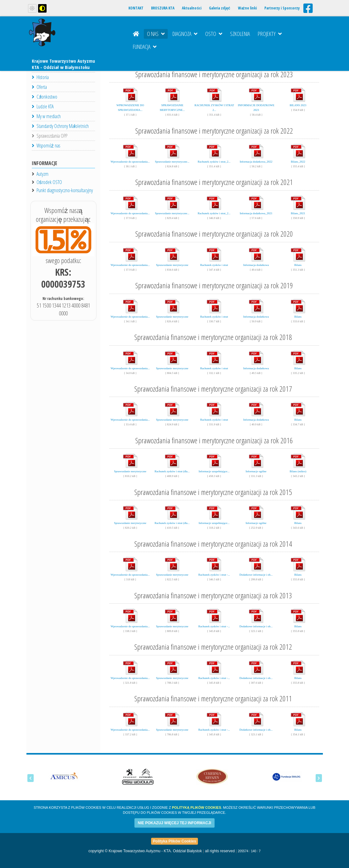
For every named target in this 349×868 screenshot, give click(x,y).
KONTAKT (136, 8)
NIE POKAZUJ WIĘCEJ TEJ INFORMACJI (174, 823)
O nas (156, 34)
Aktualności (192, 8)
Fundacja (145, 47)
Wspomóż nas (46, 146)
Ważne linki (247, 8)
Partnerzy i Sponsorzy (282, 8)
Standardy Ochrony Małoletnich (60, 126)
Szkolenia (240, 34)
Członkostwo (45, 97)
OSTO (214, 34)
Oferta (39, 87)
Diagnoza (185, 34)
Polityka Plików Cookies (174, 841)
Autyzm (42, 174)
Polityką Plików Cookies (196, 808)
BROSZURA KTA (163, 8)
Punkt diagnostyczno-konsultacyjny (65, 190)
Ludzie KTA (43, 106)
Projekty (270, 34)
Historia (40, 77)
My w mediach (46, 116)
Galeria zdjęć (220, 8)
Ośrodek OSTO (49, 182)
